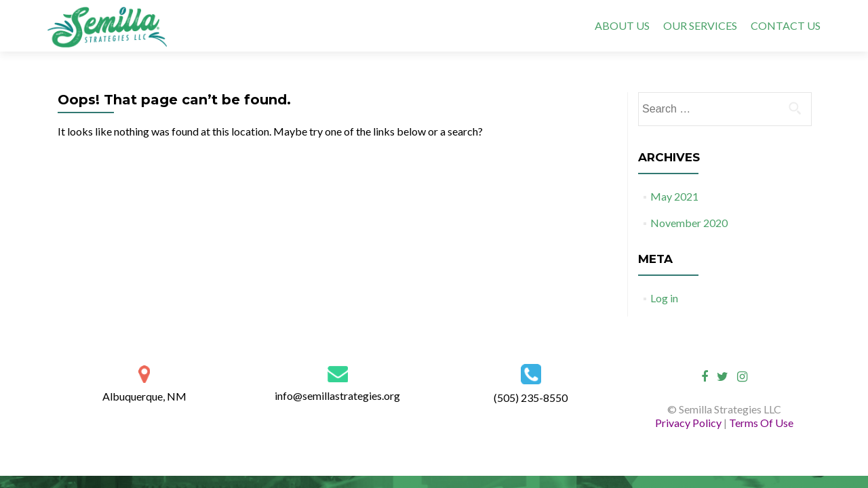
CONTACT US (786, 25)
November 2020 (689, 223)
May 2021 (674, 196)
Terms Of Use (761, 423)
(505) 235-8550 (531, 398)
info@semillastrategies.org (337, 395)
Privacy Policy (689, 423)
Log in (664, 298)
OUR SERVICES (700, 25)
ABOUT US (622, 25)
